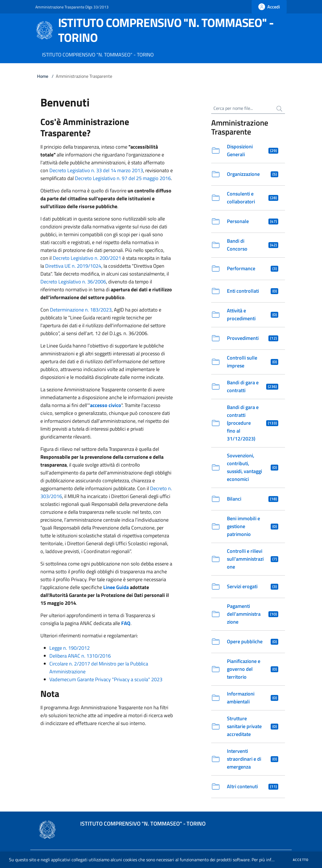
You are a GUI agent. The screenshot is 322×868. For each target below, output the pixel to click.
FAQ (126, 623)
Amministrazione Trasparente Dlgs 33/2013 (72, 7)
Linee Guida (116, 587)
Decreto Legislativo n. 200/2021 (87, 258)
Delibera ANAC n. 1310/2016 (80, 656)
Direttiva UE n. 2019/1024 (73, 266)
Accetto (301, 860)
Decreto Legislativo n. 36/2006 (73, 282)
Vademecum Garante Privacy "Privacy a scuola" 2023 (106, 679)
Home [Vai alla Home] (43, 76)
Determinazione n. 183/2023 (81, 310)
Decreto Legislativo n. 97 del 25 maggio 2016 (123, 178)
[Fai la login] (269, 7)
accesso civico (106, 405)
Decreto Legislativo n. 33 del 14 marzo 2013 (96, 170)
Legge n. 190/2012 (70, 648)
